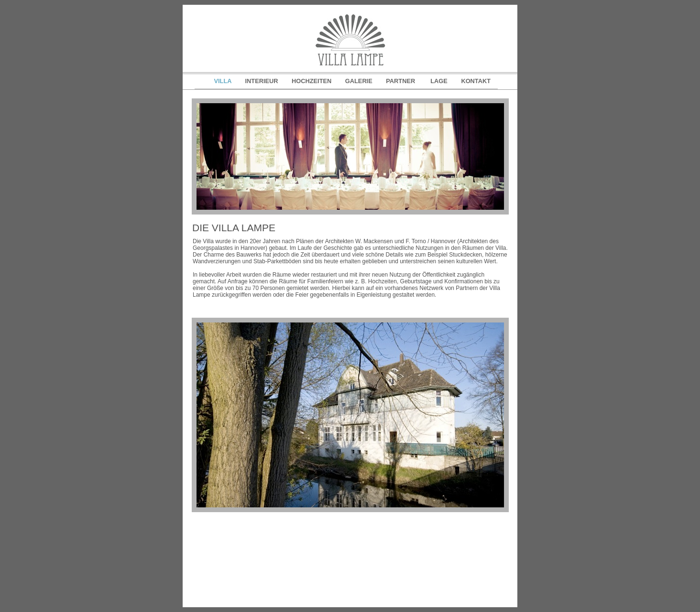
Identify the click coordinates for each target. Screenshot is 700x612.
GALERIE (360, 81)
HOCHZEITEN (312, 81)
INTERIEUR (263, 81)
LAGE (440, 81)
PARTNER (402, 81)
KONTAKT (476, 81)
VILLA (224, 81)
